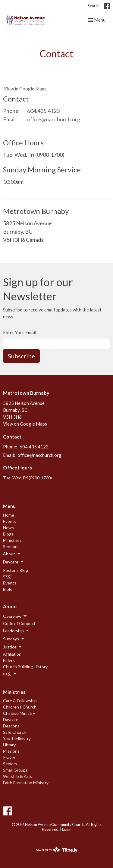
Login (67, 829)
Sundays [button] (14, 639)
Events (10, 521)
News (8, 528)
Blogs (8, 534)
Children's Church (20, 707)
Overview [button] (15, 616)
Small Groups (15, 770)
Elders (9, 660)
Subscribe (21, 356)
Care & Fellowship (20, 701)
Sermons (11, 546)
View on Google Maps (25, 424)
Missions (11, 751)
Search (94, 6)
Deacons (11, 726)
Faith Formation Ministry (26, 783)
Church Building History (25, 667)
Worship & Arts (18, 776)
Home (9, 515)
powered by (56, 850)
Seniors (10, 764)
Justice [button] (13, 647)
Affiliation (12, 654)
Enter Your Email (20, 332)
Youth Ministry (17, 738)
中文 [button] (10, 674)
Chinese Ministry (19, 713)
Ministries (12, 540)
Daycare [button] (14, 562)
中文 (7, 577)
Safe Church (15, 732)
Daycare (11, 719)
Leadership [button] (16, 631)
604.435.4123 (43, 111)
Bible (8, 589)
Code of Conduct (19, 623)
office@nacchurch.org (54, 119)
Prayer (9, 757)
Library (9, 745)
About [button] (12, 554)
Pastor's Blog (16, 570)
